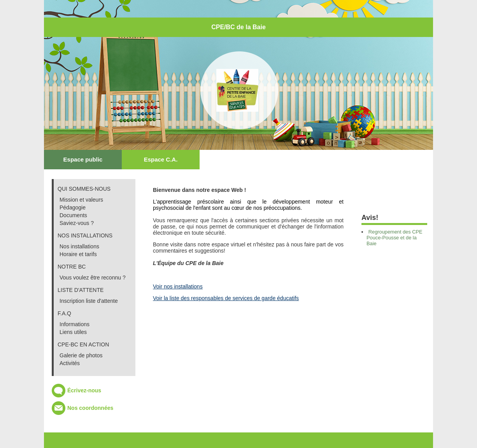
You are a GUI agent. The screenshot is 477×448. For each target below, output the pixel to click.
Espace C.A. (161, 159)
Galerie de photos (81, 355)
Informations (75, 324)
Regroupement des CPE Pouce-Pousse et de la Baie (395, 238)
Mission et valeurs (81, 200)
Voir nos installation (176, 286)
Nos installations (79, 246)
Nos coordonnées (90, 408)
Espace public (83, 159)
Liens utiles (73, 332)
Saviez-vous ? (77, 223)
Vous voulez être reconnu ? (93, 278)
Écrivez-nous (84, 390)
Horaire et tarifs (78, 254)
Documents (73, 215)
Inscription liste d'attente (89, 301)
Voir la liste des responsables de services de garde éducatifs (226, 298)
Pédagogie (73, 207)
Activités (70, 363)
